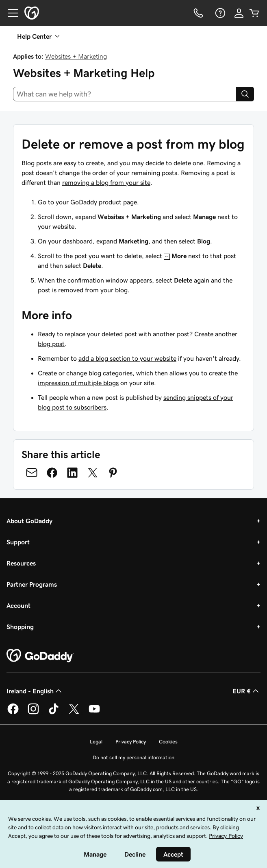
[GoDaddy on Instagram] (33, 713)
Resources (21, 563)
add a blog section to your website (127, 358)
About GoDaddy (29, 521)
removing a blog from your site (106, 182)
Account (18, 605)
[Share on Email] (32, 473)
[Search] (245, 94)
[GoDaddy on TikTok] (54, 713)
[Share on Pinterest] (113, 473)
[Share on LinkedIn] (72, 473)
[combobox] (125, 94)
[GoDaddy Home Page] (40, 656)
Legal (96, 742)
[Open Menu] (10, 13)
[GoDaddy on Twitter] (74, 713)
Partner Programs (32, 584)
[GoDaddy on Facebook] (13, 713)
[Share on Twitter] (93, 473)
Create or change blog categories (85, 373)
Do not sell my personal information (133, 757)
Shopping (20, 627)
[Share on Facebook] (52, 473)
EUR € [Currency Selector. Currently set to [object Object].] (246, 691)
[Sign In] (239, 13)
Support (18, 542)
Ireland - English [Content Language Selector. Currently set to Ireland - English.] (35, 691)
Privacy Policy (131, 742)
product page (118, 202)
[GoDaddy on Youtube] (94, 713)
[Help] (219, 13)
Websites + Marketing (76, 56)
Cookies (168, 742)
